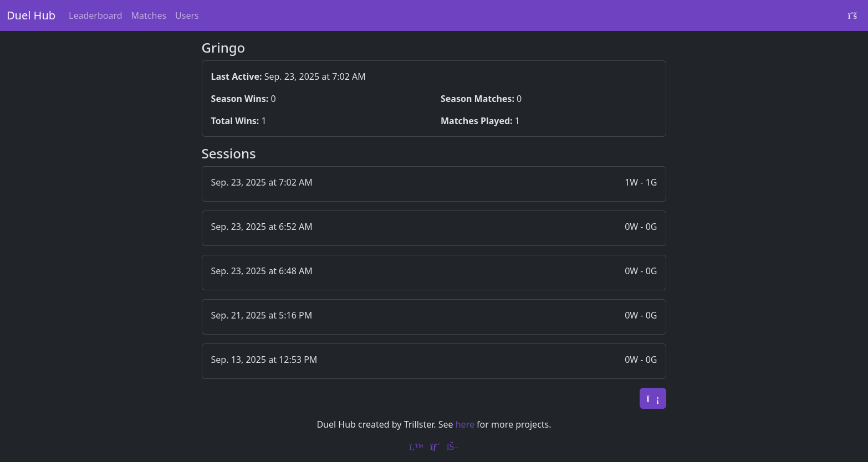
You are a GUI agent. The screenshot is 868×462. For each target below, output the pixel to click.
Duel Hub (31, 15)
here (465, 424)
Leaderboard (95, 16)
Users (187, 16)
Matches (149, 16)
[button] (434, 184)
